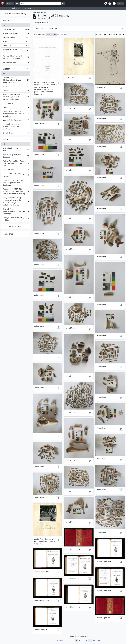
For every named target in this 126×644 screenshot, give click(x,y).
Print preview (39, 35)
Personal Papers (16, 38)
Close (45, 13)
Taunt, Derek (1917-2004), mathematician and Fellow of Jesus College (16, 114)
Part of (6, 20)
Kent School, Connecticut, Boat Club (16, 149)
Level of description (12, 227)
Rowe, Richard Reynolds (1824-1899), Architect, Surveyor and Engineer (16, 97)
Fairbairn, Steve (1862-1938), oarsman (16, 175)
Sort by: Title (101, 35)
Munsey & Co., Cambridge (16, 121)
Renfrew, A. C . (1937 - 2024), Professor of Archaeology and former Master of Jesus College (16, 191)
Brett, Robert (16, 133)
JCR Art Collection (16, 63)
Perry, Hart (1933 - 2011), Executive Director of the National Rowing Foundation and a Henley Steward (16, 201)
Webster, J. (16, 108)
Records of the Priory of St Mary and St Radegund (16, 57)
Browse (9, 3)
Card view (51, 35)
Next (99, 641)
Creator (6, 69)
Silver (16, 42)
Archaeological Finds (16, 34)
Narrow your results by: (16, 14)
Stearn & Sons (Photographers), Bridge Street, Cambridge (16, 80)
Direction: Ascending (116, 35)
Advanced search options (46, 29)
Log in (120, 3)
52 (94, 641)
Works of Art (16, 46)
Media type (8, 234)
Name (6, 139)
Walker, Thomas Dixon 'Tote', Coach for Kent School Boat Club (16, 163)
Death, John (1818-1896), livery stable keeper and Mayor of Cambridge (16, 183)
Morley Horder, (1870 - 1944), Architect (16, 219)
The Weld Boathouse (16, 170)
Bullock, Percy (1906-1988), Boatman (16, 156)
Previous (60, 641)
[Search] (41, 3)
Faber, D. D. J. (16, 87)
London (16, 91)
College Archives (16, 30)
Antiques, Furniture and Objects (16, 51)
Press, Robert (16, 104)
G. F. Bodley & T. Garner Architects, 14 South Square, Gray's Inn (16, 127)
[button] (106, 3)
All (4, 25)
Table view (62, 35)
